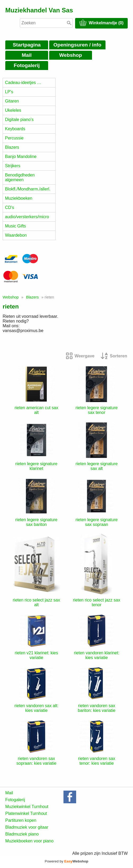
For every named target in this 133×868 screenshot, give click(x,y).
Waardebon (16, 235)
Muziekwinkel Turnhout (27, 807)
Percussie (14, 138)
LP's (9, 92)
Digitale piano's (19, 120)
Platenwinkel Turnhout (26, 813)
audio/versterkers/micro (27, 217)
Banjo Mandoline (21, 157)
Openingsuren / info (77, 45)
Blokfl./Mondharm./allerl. (28, 189)
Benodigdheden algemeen (20, 177)
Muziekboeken (19, 198)
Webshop (71, 55)
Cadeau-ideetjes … (23, 83)
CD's (10, 207)
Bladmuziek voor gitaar (27, 827)
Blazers (12, 147)
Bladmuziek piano (22, 834)
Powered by (66, 861)
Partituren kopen (21, 820)
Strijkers (13, 166)
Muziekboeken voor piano (29, 841)
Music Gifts (15, 226)
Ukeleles (13, 110)
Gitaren (12, 101)
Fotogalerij (27, 65)
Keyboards (15, 129)
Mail (27, 55)
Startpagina (27, 45)
